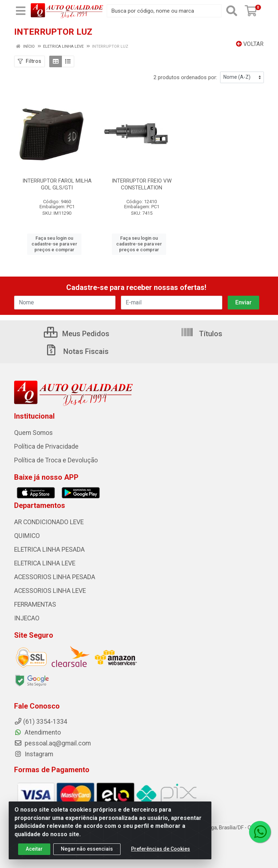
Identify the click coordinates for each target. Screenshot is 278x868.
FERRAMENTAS (35, 604)
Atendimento (37, 732)
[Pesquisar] (232, 11)
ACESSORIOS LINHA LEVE (50, 591)
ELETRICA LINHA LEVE (45, 563)
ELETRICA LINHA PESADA (49, 550)
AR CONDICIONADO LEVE (49, 522)
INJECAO (27, 618)
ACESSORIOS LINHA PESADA (55, 577)
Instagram (34, 754)
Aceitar (34, 855)
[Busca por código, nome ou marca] (164, 11)
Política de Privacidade (46, 446)
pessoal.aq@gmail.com (52, 743)
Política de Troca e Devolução (56, 460)
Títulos (201, 334)
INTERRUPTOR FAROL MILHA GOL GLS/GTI (57, 184)
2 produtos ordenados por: (185, 77)
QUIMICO (27, 536)
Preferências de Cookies (161, 855)
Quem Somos (33, 433)
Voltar (250, 44)
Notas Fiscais (77, 351)
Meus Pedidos (77, 334)
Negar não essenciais (87, 855)
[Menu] (21, 11)
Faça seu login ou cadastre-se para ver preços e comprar (54, 244)
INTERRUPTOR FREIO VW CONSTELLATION (142, 184)
